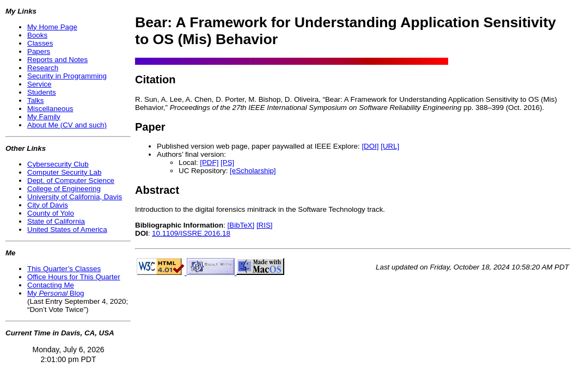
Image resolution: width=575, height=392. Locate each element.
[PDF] (209, 163)
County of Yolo (51, 213)
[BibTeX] (241, 225)
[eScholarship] (253, 171)
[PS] (227, 163)
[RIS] (265, 225)
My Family (44, 117)
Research (43, 68)
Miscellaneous (50, 109)
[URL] (390, 146)
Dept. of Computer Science (71, 180)
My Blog (56, 293)
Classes (40, 43)
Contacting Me (51, 285)
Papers (39, 51)
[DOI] (370, 146)
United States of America (67, 229)
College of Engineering (64, 189)
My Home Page (52, 27)
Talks (35, 100)
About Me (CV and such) (67, 125)
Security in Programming (67, 76)
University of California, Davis (75, 197)
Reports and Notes (57, 60)
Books (37, 35)
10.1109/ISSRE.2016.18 (191, 233)
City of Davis (48, 205)
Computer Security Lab (64, 172)
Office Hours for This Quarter (74, 277)
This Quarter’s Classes (64, 269)
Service (39, 84)
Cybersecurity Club (58, 164)
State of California (56, 221)
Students (42, 92)
